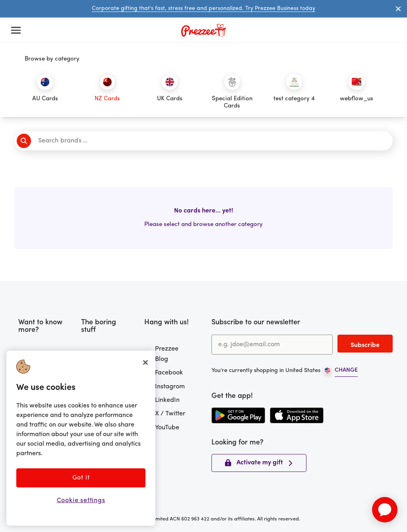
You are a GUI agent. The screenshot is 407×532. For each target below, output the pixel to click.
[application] (385, 510)
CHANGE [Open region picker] (346, 370)
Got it (81, 478)
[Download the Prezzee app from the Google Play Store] (238, 415)
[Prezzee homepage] (203, 30)
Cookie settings (81, 501)
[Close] (145, 362)
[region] (81, 438)
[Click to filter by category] (45, 92)
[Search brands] (206, 141)
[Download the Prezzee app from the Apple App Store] (297, 415)
